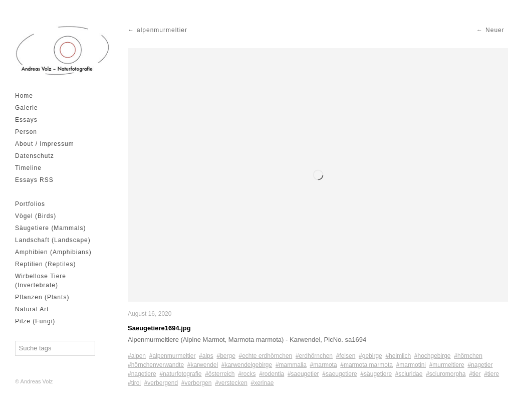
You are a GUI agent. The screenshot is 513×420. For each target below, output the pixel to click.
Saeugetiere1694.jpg (159, 328)
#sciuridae (409, 374)
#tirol (134, 383)
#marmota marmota (366, 365)
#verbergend (161, 383)
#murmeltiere (447, 365)
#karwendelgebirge (247, 365)
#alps (206, 356)
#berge (226, 356)
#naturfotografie (180, 374)
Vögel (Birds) (36, 216)
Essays (26, 120)
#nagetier (480, 365)
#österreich (220, 374)
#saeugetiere (339, 374)
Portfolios (30, 204)
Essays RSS (34, 180)
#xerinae (263, 383)
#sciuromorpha (446, 374)
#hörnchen (468, 356)
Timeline (28, 168)
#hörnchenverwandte (156, 365)
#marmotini (411, 365)
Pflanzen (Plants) (42, 297)
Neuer (495, 30)
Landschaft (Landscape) (53, 240)
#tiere (491, 374)
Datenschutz (35, 156)
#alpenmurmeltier (173, 356)
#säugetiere (376, 374)
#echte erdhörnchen (266, 356)
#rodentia (272, 374)
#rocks (247, 374)
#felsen (346, 356)
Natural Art (32, 309)
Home (24, 96)
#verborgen (197, 383)
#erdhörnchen (314, 356)
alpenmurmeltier (162, 30)
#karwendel (203, 365)
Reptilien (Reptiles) (45, 264)
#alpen (137, 356)
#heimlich (398, 356)
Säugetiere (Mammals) (50, 228)
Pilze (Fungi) (35, 321)
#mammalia (291, 365)
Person (26, 132)
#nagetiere (142, 374)
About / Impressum (45, 144)
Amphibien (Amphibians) (53, 252)
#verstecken (231, 383)
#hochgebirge (433, 356)
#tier (475, 374)
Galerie (27, 108)
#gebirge (370, 356)
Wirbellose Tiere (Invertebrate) (41, 281)
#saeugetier (303, 374)
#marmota (324, 365)
